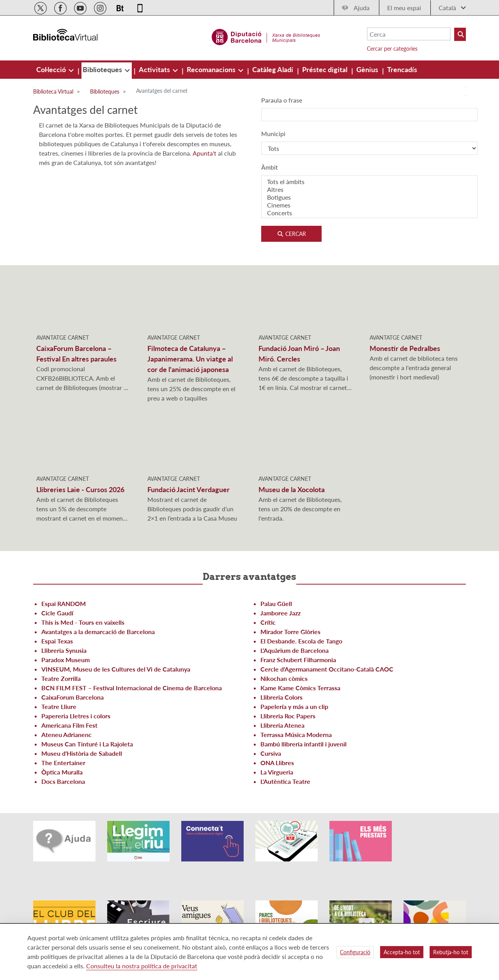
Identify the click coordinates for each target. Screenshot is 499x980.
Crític (268, 622)
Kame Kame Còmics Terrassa (300, 688)
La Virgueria (277, 772)
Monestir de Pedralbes (405, 348)
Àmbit (270, 167)
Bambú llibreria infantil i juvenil (303, 744)
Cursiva (271, 753)
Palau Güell (276, 603)
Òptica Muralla (62, 772)
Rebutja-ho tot (451, 952)
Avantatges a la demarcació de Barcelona (98, 632)
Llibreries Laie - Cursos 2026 (80, 489)
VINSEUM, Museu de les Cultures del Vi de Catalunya (116, 669)
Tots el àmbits (369, 182)
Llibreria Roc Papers (288, 716)
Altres (369, 190)
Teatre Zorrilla (61, 678)
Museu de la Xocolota (292, 489)
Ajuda (362, 8)
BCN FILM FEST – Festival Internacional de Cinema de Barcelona (132, 688)
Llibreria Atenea (282, 725)
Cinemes (369, 205)
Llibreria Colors (281, 697)
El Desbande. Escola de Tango (301, 641)
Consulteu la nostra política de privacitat (142, 966)
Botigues (369, 197)
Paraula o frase (282, 100)
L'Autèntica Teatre (285, 781)
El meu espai (404, 8)
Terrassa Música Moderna (296, 735)
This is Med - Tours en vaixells (83, 622)
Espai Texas (57, 641)
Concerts (369, 213)
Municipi (273, 134)
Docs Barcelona (63, 781)
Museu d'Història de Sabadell (82, 753)
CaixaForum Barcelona (73, 697)
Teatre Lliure (59, 706)
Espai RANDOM (64, 603)
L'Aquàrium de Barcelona (295, 650)
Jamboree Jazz (280, 613)
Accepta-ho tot (402, 952)
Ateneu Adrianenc (66, 735)
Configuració (355, 952)
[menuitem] (52, 69)
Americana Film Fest (69, 725)
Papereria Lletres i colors (76, 716)
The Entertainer (63, 763)
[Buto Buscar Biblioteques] (460, 34)
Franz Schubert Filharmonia (298, 660)
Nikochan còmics (284, 678)
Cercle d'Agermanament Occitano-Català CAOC (327, 669)
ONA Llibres (277, 763)
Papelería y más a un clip (294, 706)
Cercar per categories (392, 49)
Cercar (291, 234)
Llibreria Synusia (64, 650)
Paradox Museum (65, 660)
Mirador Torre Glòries (290, 632)
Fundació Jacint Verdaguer (188, 489)
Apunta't (205, 153)
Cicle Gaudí (57, 613)
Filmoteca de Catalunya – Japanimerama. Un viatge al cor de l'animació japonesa (190, 359)
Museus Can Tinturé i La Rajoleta (87, 744)
